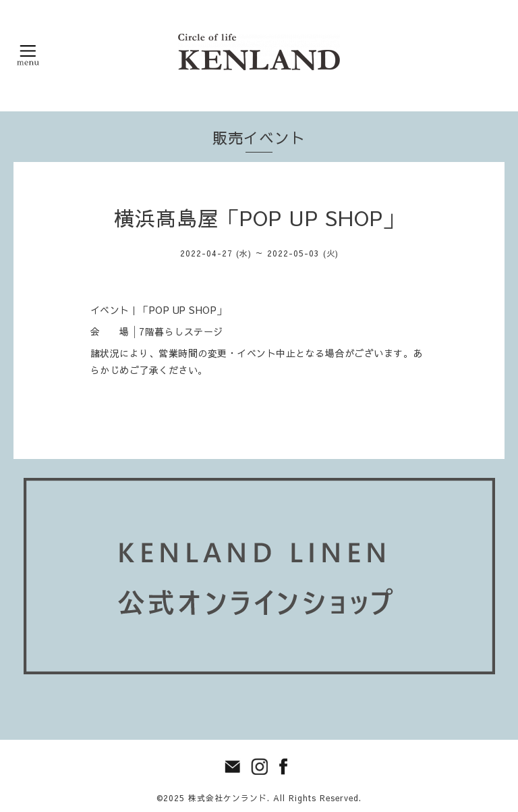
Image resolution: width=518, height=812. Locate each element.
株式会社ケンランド (228, 798)
